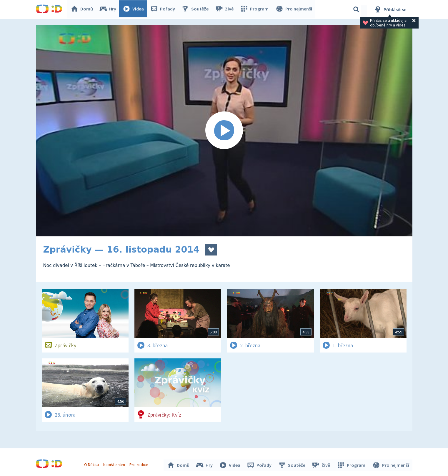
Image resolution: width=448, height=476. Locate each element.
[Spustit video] (224, 131)
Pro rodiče (140, 464)
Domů (83, 9)
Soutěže (196, 9)
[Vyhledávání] (356, 9)
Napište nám (115, 464)
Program (255, 9)
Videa (135, 9)
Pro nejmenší (294, 9)
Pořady (164, 9)
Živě (226, 9)
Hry (109, 9)
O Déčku (92, 464)
